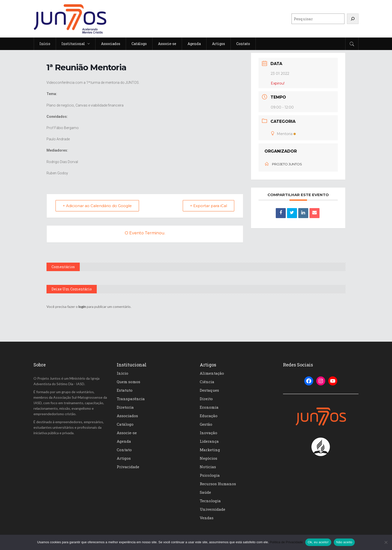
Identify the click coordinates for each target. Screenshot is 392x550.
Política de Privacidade (286, 542)
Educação (209, 416)
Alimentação (212, 373)
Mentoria (283, 134)
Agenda (124, 441)
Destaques (209, 390)
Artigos (124, 458)
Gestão (206, 424)
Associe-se (127, 433)
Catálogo (125, 424)
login (82, 307)
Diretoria (125, 407)
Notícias (208, 467)
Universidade (212, 509)
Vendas (207, 518)
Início (122, 373)
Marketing (210, 450)
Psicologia (210, 475)
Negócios (208, 458)
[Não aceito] (386, 542)
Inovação (208, 433)
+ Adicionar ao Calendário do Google (97, 206)
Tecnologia (210, 501)
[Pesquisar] (353, 19)
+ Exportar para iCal (208, 206)
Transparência (131, 399)
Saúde (205, 492)
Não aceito (344, 542)
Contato (124, 450)
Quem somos (128, 382)
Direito (206, 399)
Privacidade (128, 467)
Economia (209, 407)
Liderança (209, 441)
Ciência (207, 382)
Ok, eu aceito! (318, 542)
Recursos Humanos (218, 484)
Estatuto (125, 390)
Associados (127, 416)
